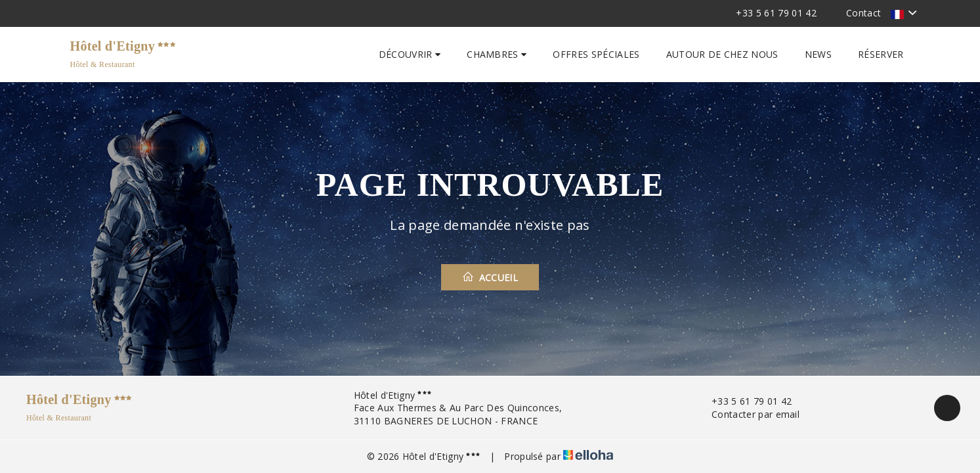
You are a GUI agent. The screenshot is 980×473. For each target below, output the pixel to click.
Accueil (490, 277)
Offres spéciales (596, 54)
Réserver (881, 54)
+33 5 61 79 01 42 (744, 401)
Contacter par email (748, 414)
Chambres (497, 54)
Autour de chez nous (722, 54)
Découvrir (410, 54)
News (818, 54)
